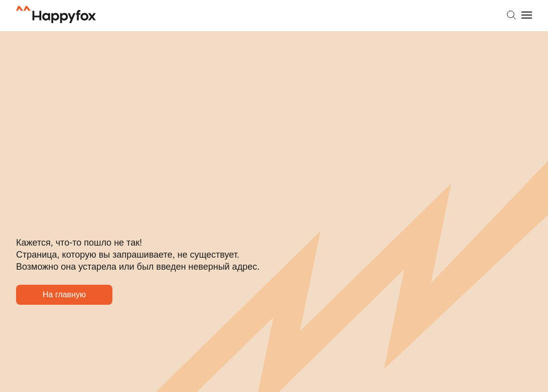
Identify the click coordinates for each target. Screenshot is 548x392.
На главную (65, 321)
